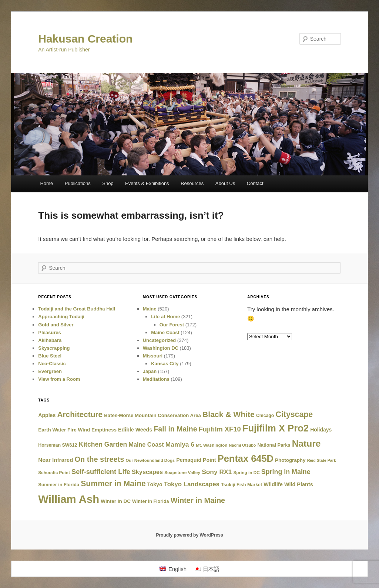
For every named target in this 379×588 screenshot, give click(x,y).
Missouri (153, 356)
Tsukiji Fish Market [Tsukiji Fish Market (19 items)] (242, 485)
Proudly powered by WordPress (189, 535)
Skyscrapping (54, 348)
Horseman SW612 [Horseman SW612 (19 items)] (58, 445)
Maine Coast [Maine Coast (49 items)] (146, 444)
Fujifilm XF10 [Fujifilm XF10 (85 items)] (220, 429)
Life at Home (165, 317)
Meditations (156, 379)
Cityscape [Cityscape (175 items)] (294, 414)
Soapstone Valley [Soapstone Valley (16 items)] (182, 472)
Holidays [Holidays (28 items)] (321, 430)
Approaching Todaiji (61, 317)
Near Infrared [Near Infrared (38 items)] (56, 460)
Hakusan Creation (85, 39)
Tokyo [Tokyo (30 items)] (155, 484)
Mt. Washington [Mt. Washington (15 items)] (212, 445)
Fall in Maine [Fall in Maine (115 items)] (175, 429)
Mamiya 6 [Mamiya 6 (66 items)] (180, 444)
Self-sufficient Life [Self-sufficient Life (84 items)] (101, 472)
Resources (192, 183)
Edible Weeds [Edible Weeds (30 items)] (135, 430)
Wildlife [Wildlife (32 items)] (273, 484)
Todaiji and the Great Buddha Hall (77, 309)
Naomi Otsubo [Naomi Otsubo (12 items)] (243, 445)
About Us (225, 183)
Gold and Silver (56, 325)
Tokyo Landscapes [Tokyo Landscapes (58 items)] (192, 484)
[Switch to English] (173, 569)
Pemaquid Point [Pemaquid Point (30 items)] (196, 460)
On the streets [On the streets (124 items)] (100, 459)
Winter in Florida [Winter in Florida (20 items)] (150, 501)
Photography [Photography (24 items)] (290, 460)
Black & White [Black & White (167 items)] (229, 414)
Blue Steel (50, 356)
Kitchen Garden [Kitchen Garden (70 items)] (103, 444)
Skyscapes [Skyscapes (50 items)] (147, 472)
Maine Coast (165, 332)
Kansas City (165, 364)
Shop (108, 183)
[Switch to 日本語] (207, 569)
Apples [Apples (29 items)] (47, 415)
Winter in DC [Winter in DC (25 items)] (116, 501)
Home (46, 183)
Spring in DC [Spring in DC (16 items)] (246, 472)
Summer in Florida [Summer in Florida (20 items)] (59, 485)
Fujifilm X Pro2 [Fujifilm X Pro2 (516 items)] (276, 428)
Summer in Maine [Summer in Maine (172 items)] (113, 483)
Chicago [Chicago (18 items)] (265, 416)
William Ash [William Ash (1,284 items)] (69, 499)
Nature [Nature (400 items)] (306, 443)
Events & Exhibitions (147, 183)
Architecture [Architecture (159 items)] (80, 414)
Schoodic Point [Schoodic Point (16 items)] (54, 472)
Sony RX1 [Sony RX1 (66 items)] (217, 472)
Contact (255, 183)
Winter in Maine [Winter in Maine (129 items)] (198, 500)
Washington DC (161, 348)
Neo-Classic (52, 364)
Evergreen (50, 371)
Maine (150, 309)
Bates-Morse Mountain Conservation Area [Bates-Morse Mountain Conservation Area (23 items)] (152, 415)
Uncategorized (160, 340)
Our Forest (172, 325)
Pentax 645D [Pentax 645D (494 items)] (246, 458)
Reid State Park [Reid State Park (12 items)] (322, 460)
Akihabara (50, 340)
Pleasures (49, 332)
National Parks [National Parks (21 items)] (274, 445)
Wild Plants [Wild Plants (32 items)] (299, 484)
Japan (150, 371)
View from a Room (59, 379)
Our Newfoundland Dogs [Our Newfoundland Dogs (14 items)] (150, 460)
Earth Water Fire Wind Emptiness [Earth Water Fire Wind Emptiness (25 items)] (77, 430)
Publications (78, 183)
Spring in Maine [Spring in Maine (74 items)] (286, 472)
